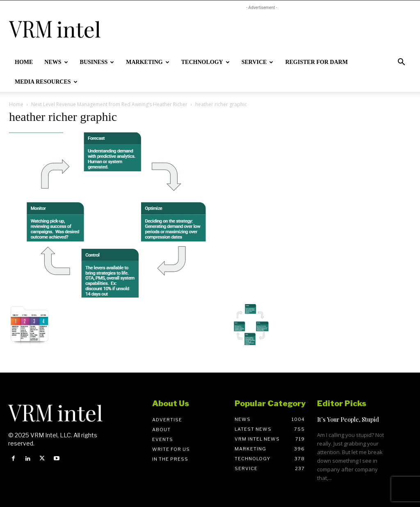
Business (97, 62)
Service (258, 62)
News (56, 62)
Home (24, 62)
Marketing (147, 62)
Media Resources (46, 82)
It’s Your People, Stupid (348, 419)
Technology (205, 62)
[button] (401, 63)
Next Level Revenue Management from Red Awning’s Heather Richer (109, 104)
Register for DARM (316, 62)
